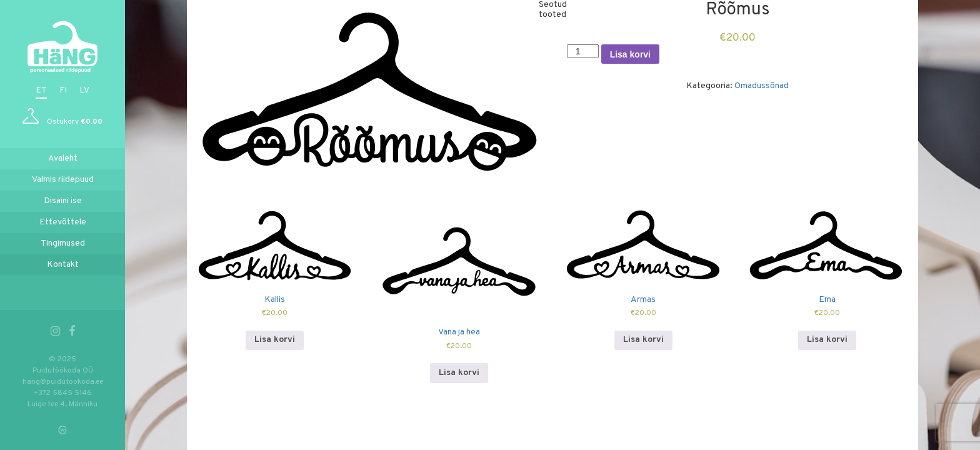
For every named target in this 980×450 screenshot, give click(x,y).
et (41, 90)
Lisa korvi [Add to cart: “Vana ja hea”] (459, 373)
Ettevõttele (63, 222)
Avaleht (63, 158)
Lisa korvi (630, 54)
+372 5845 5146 (63, 393)
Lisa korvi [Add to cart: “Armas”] (643, 340)
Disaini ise (63, 201)
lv (84, 90)
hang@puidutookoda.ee (63, 382)
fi (63, 90)
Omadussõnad (762, 86)
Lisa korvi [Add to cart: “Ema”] (827, 340)
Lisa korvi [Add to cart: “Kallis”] (275, 340)
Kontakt (63, 265)
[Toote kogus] (583, 51)
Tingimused (63, 243)
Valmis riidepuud (63, 180)
